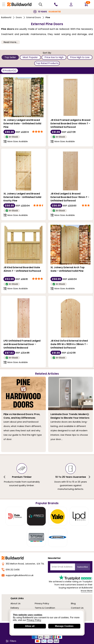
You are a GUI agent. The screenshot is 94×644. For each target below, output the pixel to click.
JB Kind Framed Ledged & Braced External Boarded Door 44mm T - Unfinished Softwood (70, 123)
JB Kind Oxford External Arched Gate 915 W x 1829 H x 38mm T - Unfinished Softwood (69, 344)
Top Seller (10, 57)
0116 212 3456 (11, 570)
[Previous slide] (6, 414)
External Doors (34, 17)
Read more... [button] (11, 42)
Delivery (15, 608)
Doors (19, 17)
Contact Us (77, 608)
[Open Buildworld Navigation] (4, 4)
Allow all (30, 626)
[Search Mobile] (41, 4)
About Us (15, 603)
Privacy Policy (42, 603)
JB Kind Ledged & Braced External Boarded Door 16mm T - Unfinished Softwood (70, 197)
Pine (48, 17)
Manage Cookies (64, 626)
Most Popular (30, 57)
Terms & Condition (45, 608)
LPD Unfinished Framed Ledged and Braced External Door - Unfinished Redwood (22, 344)
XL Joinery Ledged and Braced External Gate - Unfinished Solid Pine (22, 123)
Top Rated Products (47, 63)
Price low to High (54, 57)
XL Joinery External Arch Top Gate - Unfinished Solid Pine (68, 269)
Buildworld (6, 17)
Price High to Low (80, 57)
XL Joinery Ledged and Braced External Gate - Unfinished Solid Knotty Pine (22, 197)
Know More (87, 591)
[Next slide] (88, 414)
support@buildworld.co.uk (18, 575)
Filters (11, 641)
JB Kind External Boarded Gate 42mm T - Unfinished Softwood (22, 269)
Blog (73, 603)
